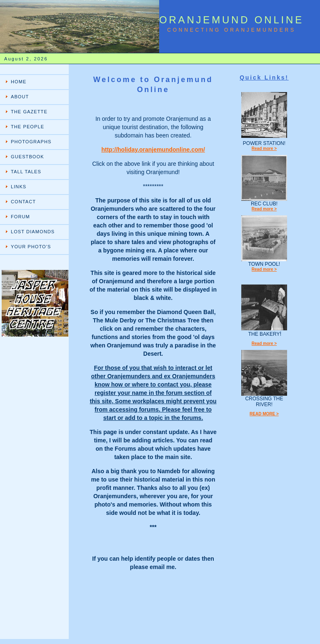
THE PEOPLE (27, 127)
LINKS (19, 187)
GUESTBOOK (27, 157)
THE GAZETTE (29, 112)
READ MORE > (264, 414)
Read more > (264, 149)
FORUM (20, 217)
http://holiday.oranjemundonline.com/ (153, 150)
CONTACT (23, 202)
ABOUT (20, 97)
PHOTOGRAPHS (31, 142)
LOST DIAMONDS (33, 232)
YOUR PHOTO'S (31, 247)
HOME (19, 82)
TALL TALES (26, 172)
